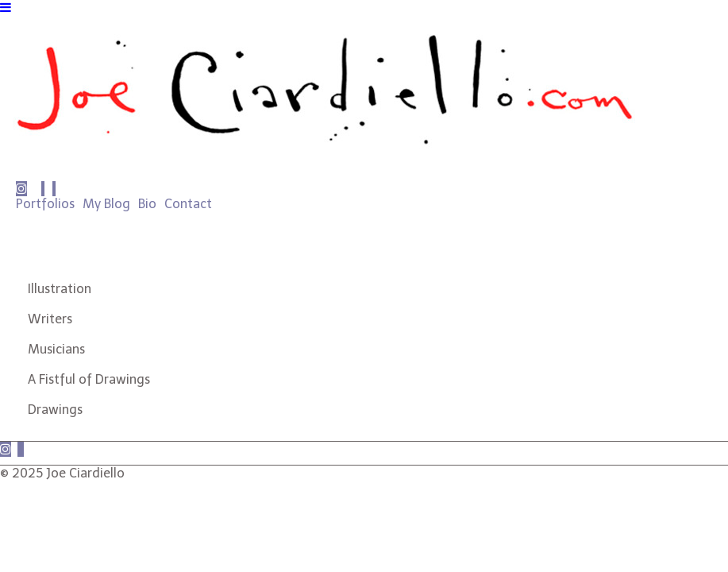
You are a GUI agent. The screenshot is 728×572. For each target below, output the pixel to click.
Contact (188, 204)
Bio (147, 204)
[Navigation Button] (6, 8)
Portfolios (45, 204)
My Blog (106, 204)
